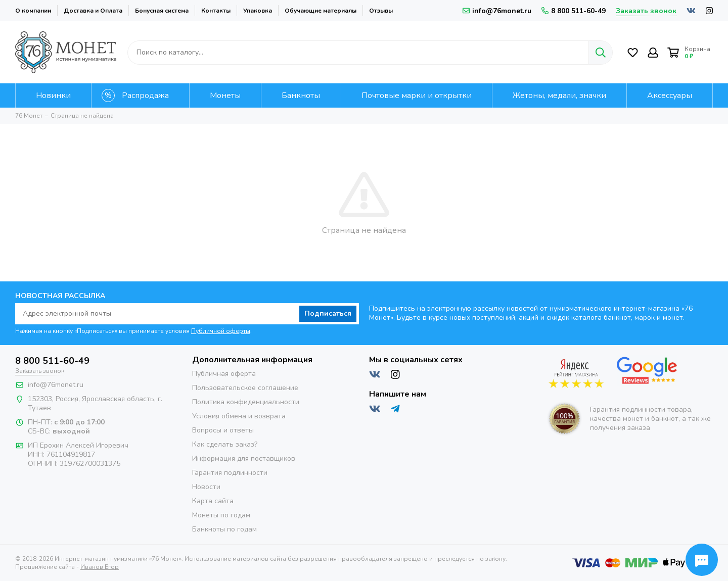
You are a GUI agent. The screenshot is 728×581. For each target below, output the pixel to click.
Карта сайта (213, 501)
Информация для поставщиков (244, 458)
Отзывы (381, 11)
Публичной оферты (221, 331)
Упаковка (258, 11)
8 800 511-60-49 (574, 11)
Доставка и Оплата (93, 11)
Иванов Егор (100, 567)
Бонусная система (162, 11)
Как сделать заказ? (225, 444)
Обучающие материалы (321, 11)
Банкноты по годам (224, 529)
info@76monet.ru (497, 11)
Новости (206, 487)
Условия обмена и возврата (239, 416)
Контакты (216, 11)
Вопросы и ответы (223, 430)
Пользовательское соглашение (245, 388)
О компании (33, 11)
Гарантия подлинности (230, 473)
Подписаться (328, 313)
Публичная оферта (224, 374)
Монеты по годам (221, 515)
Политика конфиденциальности (246, 402)
